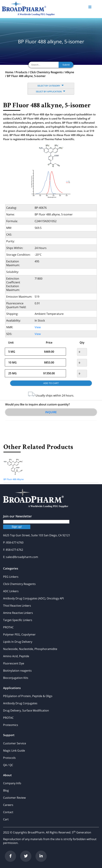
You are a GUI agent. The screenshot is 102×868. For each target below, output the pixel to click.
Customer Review (14, 798)
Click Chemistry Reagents (46, 72)
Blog (6, 790)
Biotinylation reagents (17, 671)
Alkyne (70, 72)
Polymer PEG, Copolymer (19, 634)
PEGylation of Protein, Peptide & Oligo (28, 696)
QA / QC (8, 765)
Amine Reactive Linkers (18, 613)
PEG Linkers (11, 577)
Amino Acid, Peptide (16, 656)
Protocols (9, 758)
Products (21, 72)
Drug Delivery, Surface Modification (26, 710)
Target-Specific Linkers (18, 620)
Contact (8, 812)
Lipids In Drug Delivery (18, 642)
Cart (6, 819)
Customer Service (15, 743)
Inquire (51, 412)
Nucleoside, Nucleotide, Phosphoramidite (30, 649)
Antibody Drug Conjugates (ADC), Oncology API (33, 598)
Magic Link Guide (14, 751)
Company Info (12, 783)
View (38, 327)
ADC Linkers (11, 591)
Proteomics (11, 725)
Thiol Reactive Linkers (17, 606)
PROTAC (8, 627)
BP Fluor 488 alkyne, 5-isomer (26, 76)
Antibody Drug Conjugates (20, 703)
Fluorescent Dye (14, 663)
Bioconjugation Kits (16, 678)
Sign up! (17, 527)
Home (9, 72)
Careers (8, 805)
